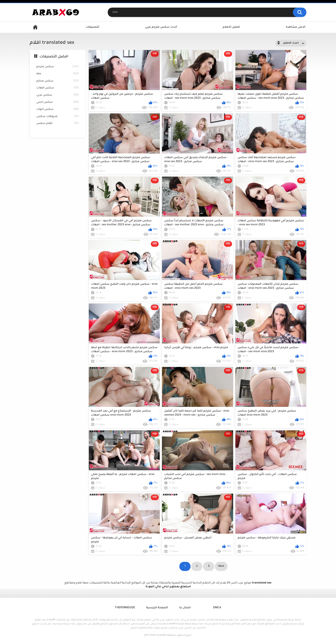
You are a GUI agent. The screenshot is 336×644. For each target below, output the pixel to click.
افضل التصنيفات (54, 57)
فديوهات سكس (58, 117)
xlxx (58, 74)
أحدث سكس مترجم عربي (161, 27)
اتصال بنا (185, 608)
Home (35, 27)
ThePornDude (125, 608)
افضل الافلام (231, 27)
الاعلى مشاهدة (296, 27)
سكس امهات (58, 88)
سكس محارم (58, 81)
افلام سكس (58, 124)
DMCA (217, 608)
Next (221, 566)
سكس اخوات (58, 110)
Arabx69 (161, 635)
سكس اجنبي (58, 102)
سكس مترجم (58, 67)
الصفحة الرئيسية (157, 608)
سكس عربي (58, 95)
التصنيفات (92, 27)
